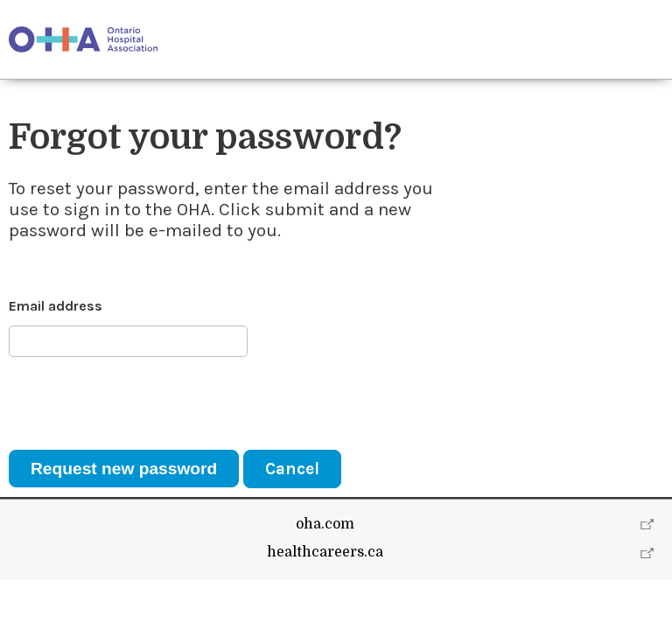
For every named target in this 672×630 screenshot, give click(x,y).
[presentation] (142, 403)
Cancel (292, 469)
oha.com (325, 574)
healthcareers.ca (325, 602)
